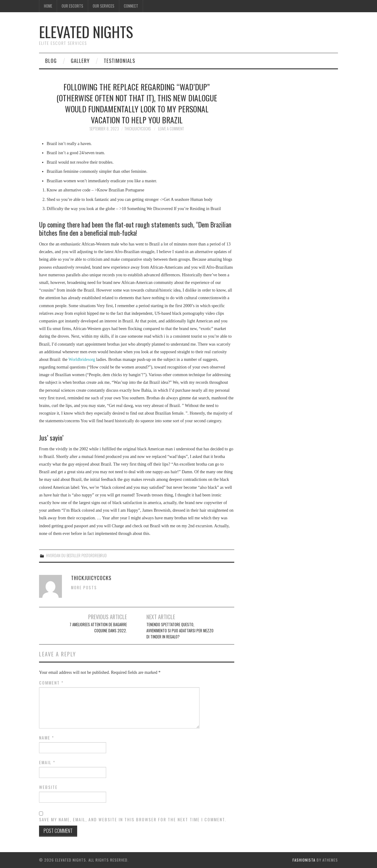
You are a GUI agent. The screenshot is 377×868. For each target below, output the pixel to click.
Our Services (104, 6)
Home (48, 6)
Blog (51, 61)
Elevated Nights (86, 32)
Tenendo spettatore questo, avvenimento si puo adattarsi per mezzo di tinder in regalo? (180, 631)
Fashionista (304, 860)
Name (47, 738)
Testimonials (119, 61)
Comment (51, 683)
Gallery (80, 61)
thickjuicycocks (138, 129)
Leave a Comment (171, 129)
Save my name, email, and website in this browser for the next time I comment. (133, 819)
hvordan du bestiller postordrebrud (76, 556)
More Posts (84, 588)
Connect (131, 6)
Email (47, 762)
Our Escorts (72, 6)
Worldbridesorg (82, 360)
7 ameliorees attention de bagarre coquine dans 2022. (98, 628)
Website (48, 787)
